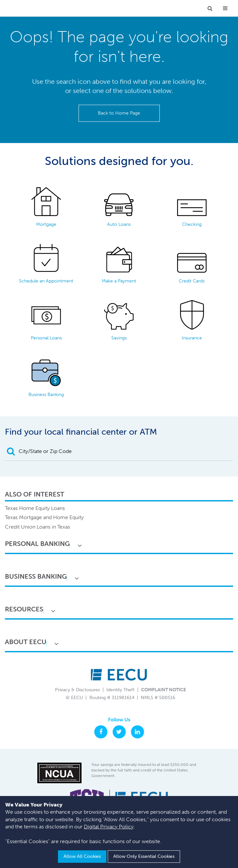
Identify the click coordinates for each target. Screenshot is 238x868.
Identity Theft (120, 690)
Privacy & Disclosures (77, 690)
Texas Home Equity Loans (35, 508)
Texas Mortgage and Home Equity (44, 517)
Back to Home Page (119, 113)
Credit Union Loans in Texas (37, 527)
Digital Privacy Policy (109, 827)
